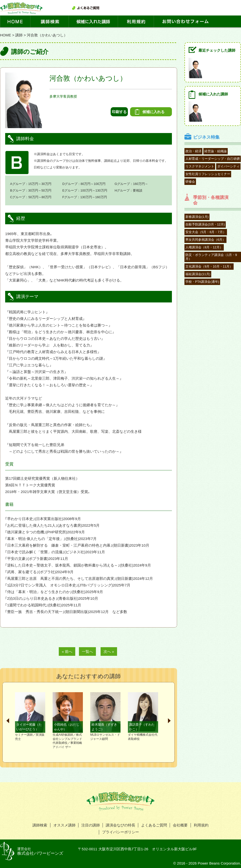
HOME (6, 35)
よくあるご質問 (154, 825)
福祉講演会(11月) (198, 274)
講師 (19, 35)
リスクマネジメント (200, 166)
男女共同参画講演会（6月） (205, 240)
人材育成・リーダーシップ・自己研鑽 (213, 159)
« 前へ (67, 651)
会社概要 (180, 825)
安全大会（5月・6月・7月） (206, 232)
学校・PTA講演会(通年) (202, 282)
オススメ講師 (64, 825)
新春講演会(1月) (197, 217)
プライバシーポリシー (120, 832)
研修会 (190, 182)
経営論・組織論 (216, 151)
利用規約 (201, 825)
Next (169, 721)
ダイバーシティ (228, 166)
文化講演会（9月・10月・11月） (209, 266)
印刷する (119, 112)
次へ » (109, 651)
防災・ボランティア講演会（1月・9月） (211, 257)
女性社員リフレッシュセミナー (208, 174)
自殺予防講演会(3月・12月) (205, 224)
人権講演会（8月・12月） (204, 247)
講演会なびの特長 (120, 825)
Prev (8, 721)
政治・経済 (193, 151)
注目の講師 (91, 825)
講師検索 (40, 825)
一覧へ (87, 651)
